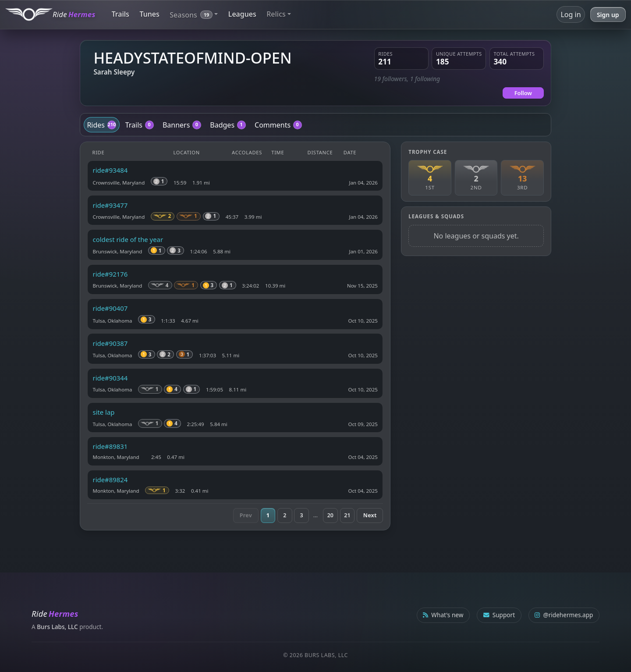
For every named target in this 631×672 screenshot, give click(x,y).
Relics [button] (276, 14)
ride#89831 (110, 446)
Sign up (608, 15)
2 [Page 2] (285, 515)
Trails (121, 14)
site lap (104, 412)
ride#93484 (110, 170)
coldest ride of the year (128, 239)
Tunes (149, 14)
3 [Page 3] (302, 515)
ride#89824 (110, 480)
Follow (523, 93)
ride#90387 (110, 343)
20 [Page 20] (330, 515)
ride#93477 (110, 205)
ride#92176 (110, 274)
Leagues (242, 14)
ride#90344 (110, 378)
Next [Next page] (370, 515)
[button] (194, 14)
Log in (571, 14)
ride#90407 (110, 308)
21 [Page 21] (347, 515)
